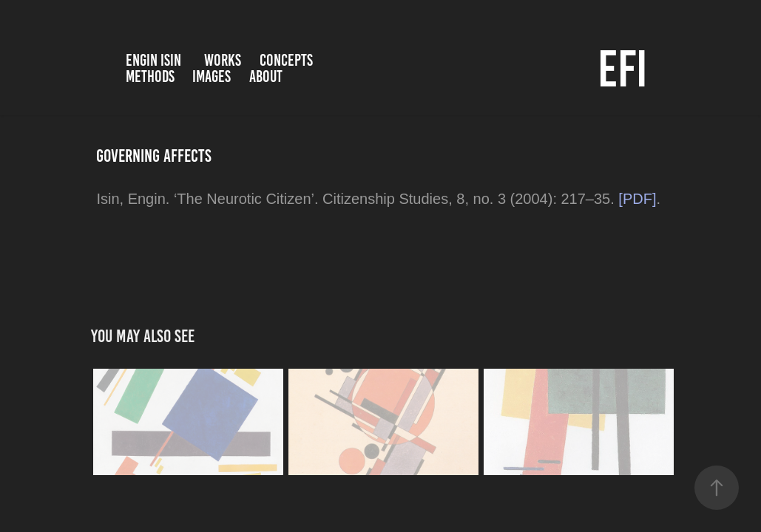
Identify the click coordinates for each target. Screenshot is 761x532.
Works (223, 60)
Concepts (286, 60)
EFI (622, 69)
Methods (150, 76)
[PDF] (637, 199)
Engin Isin (153, 60)
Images (212, 76)
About (266, 76)
